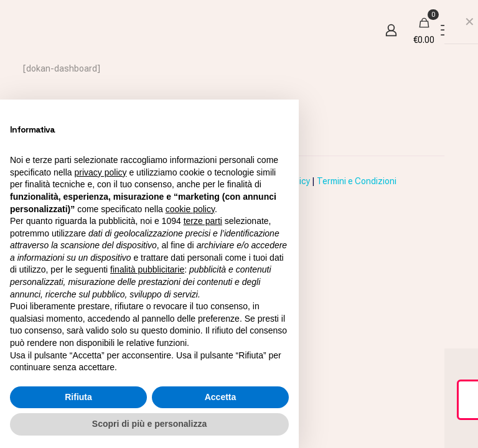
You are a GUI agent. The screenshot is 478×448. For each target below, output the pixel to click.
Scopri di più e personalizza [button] (149, 424)
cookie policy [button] (190, 209)
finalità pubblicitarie (147, 269)
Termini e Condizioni (357, 181)
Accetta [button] (221, 397)
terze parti (203, 221)
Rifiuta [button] (78, 397)
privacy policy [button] (101, 172)
